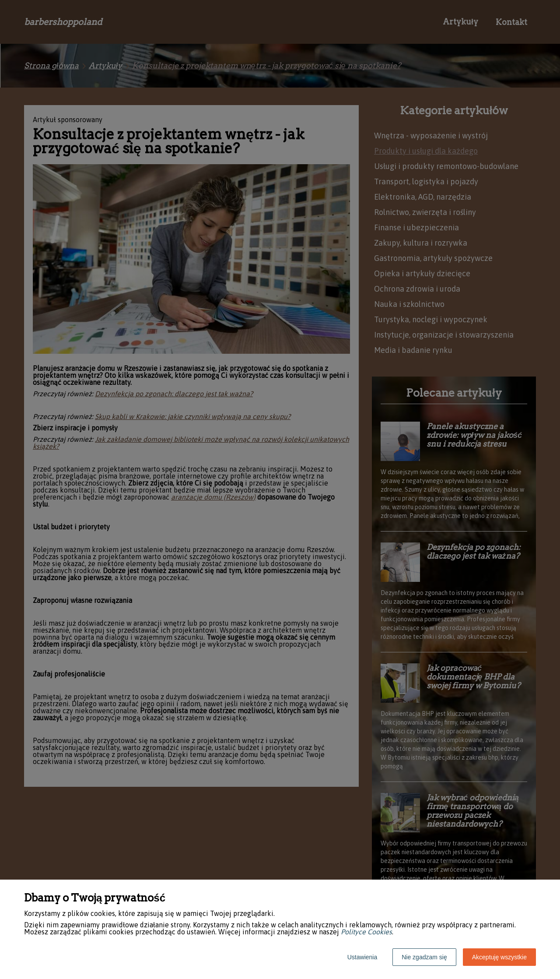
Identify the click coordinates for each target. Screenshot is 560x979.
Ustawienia (362, 957)
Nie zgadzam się (424, 957)
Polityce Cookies (366, 932)
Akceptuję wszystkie (499, 957)
